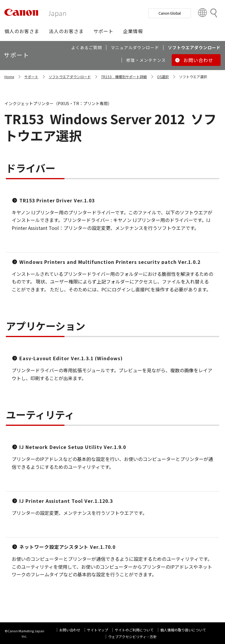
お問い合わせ (70, 630)
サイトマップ (98, 630)
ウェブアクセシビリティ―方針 (132, 637)
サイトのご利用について (134, 630)
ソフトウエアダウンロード (70, 77)
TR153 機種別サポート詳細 (124, 77)
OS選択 (163, 77)
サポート (31, 77)
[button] (22, 31)
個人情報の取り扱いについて (183, 630)
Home (9, 77)
